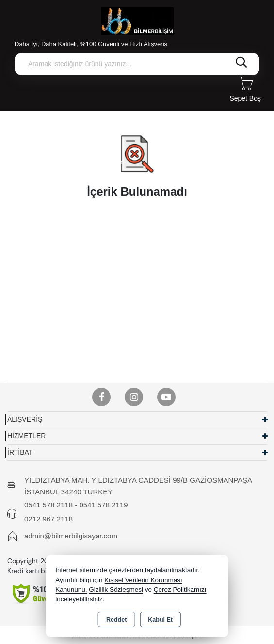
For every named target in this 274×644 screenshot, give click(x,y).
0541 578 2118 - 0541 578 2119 (76, 505)
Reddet (116, 620)
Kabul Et (160, 620)
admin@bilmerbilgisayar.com (71, 536)
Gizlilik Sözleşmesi (116, 590)
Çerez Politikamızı (180, 590)
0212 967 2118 (48, 519)
